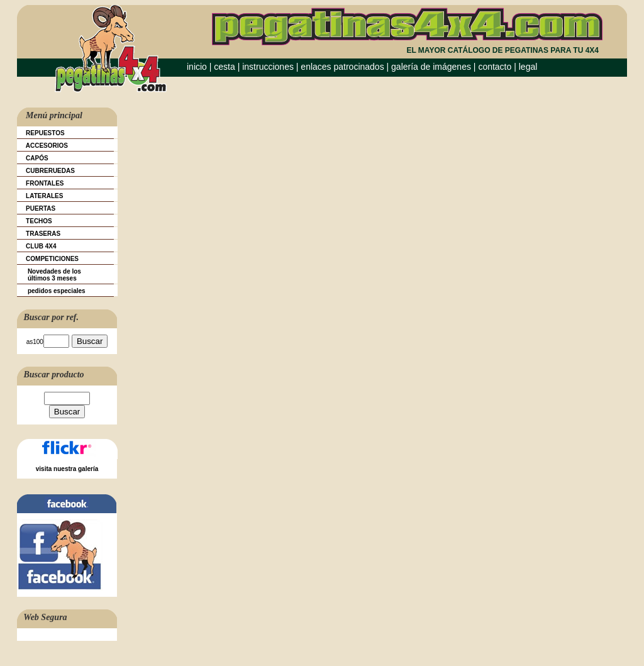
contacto (495, 67)
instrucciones (268, 67)
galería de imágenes (431, 67)
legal (528, 67)
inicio (197, 67)
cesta (225, 67)
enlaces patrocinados (342, 67)
